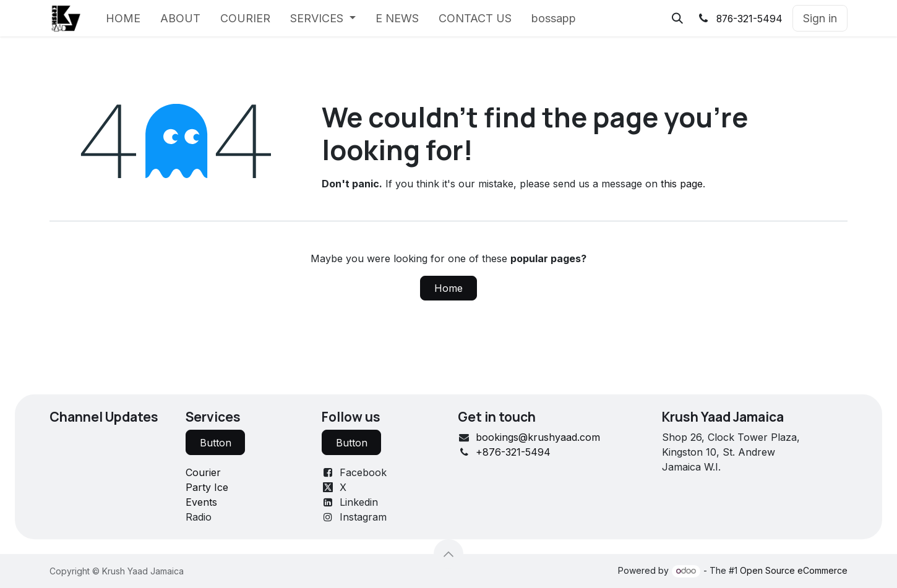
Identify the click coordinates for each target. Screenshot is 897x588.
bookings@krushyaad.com (538, 437)
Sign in (820, 18)
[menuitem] (123, 18)
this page (682, 184)
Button (216, 443)
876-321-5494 (749, 19)
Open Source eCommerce (794, 570)
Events (201, 502)
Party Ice (207, 487)
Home (448, 288)
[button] (677, 19)
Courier (203, 472)
